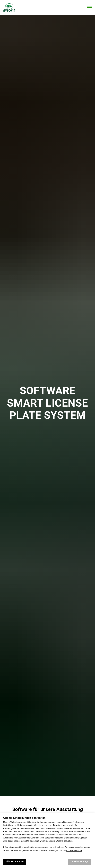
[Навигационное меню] (89, 8)
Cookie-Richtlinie (74, 851)
